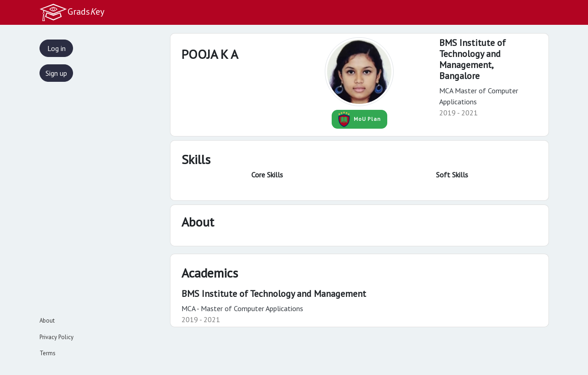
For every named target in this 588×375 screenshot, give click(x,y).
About (47, 321)
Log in (57, 48)
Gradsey (72, 12)
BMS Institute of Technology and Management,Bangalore (472, 59)
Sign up (56, 73)
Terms (48, 353)
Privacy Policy (57, 337)
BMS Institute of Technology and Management (274, 294)
